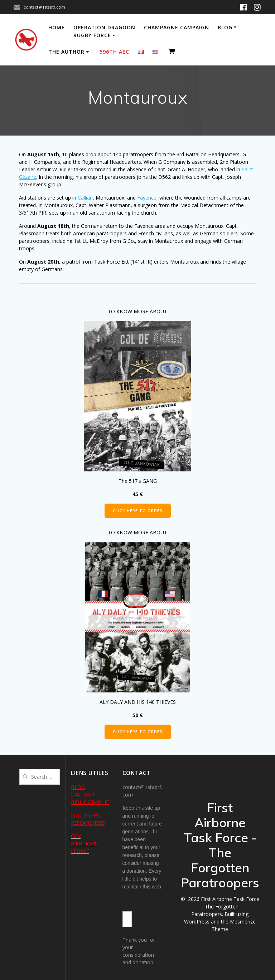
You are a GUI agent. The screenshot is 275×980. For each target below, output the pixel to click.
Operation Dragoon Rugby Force (104, 31)
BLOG (78, 787)
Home (57, 27)
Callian (85, 198)
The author (66, 52)
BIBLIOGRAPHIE (90, 802)
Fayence (147, 198)
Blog (225, 27)
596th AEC (114, 52)
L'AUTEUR (83, 795)
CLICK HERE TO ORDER (138, 511)
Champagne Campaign (177, 27)
